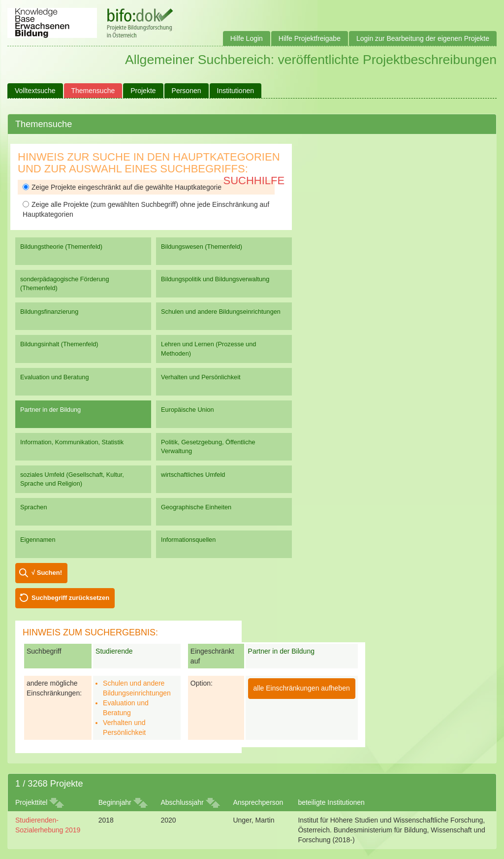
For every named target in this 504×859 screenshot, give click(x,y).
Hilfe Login (247, 38)
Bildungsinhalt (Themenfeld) (59, 344)
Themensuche (93, 91)
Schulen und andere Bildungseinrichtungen (221, 312)
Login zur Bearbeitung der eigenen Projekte (423, 38)
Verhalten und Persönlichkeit (201, 377)
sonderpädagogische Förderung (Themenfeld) (65, 283)
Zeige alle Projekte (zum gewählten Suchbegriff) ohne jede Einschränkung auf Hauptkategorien (146, 209)
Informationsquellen (188, 540)
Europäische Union (188, 410)
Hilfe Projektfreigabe (310, 38)
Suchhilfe (254, 181)
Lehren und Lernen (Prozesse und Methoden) (208, 348)
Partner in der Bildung (50, 410)
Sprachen (34, 507)
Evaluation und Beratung (54, 377)
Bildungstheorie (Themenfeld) (61, 247)
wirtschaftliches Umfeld (193, 475)
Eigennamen (38, 540)
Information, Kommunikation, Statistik (72, 442)
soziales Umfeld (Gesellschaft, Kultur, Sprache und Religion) (72, 479)
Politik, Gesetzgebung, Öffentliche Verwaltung (208, 446)
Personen (187, 91)
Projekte (143, 91)
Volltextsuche (35, 91)
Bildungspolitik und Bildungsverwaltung (215, 279)
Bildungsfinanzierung (49, 312)
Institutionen (236, 91)
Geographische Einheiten (196, 507)
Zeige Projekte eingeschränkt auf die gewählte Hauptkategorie (122, 187)
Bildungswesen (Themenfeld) (202, 247)
